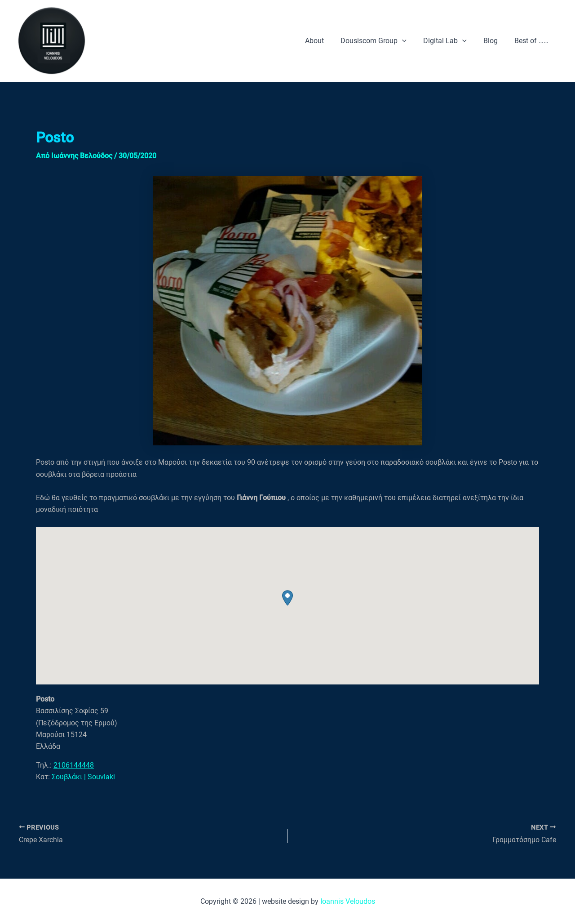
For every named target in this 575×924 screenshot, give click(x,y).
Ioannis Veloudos (348, 901)
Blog (494, 41)
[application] (411, 41)
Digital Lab (451, 41)
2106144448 (74, 765)
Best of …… (533, 41)
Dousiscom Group (382, 41)
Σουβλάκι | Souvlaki (83, 777)
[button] (287, 598)
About (325, 41)
